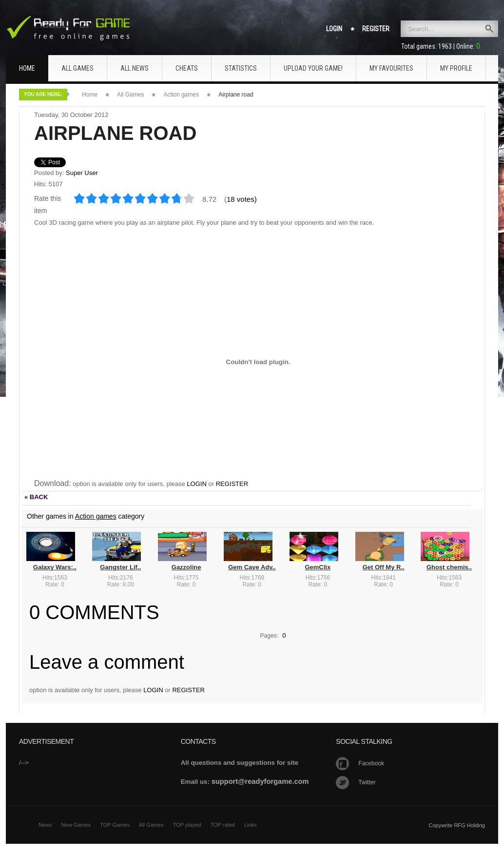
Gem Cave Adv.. (252, 567)
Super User (82, 173)
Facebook (371, 763)
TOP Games (115, 825)
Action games (181, 95)
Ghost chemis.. (449, 567)
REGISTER (232, 484)
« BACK (36, 497)
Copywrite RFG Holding (457, 825)
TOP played (187, 825)
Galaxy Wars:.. (55, 567)
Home (90, 95)
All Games (130, 95)
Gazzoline (186, 567)
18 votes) (242, 199)
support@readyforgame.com (260, 781)
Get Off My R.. (384, 567)
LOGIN (196, 484)
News (45, 825)
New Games (76, 825)
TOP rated (223, 825)
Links (251, 825)
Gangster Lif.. (120, 567)
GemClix (318, 567)
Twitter (367, 782)
